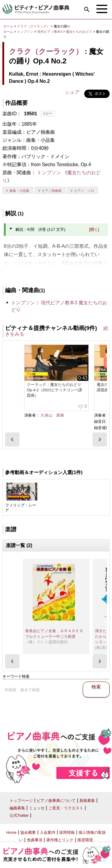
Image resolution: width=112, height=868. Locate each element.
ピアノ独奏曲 (52, 191)
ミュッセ (37, 808)
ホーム (8, 26)
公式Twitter (19, 815)
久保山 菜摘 (52, 415)
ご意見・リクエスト (66, 808)
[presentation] (12, 440)
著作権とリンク (60, 840)
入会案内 (47, 832)
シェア (72, 92)
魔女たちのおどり (80, 32)
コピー (47, 113)
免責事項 (35, 840)
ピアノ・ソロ (84, 191)
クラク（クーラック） (33, 26)
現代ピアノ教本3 (50, 32)
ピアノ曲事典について (56, 801)
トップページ (21, 801)
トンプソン (25, 32)
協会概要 (28, 832)
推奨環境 (85, 840)
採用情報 (67, 832)
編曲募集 (17, 808)
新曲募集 (87, 801)
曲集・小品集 (19, 191)
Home (11, 832)
